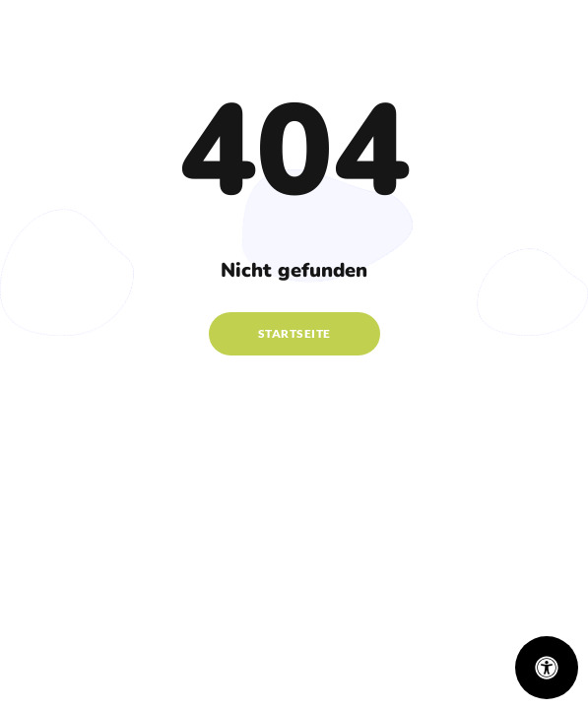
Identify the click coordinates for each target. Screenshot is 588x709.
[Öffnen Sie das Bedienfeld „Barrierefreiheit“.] (547, 668)
